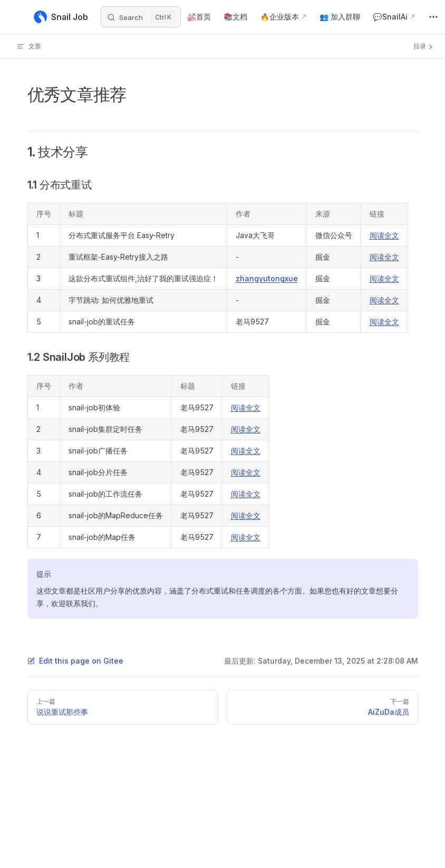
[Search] (141, 17)
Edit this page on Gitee (75, 661)
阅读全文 (384, 235)
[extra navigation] (433, 17)
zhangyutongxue (267, 278)
